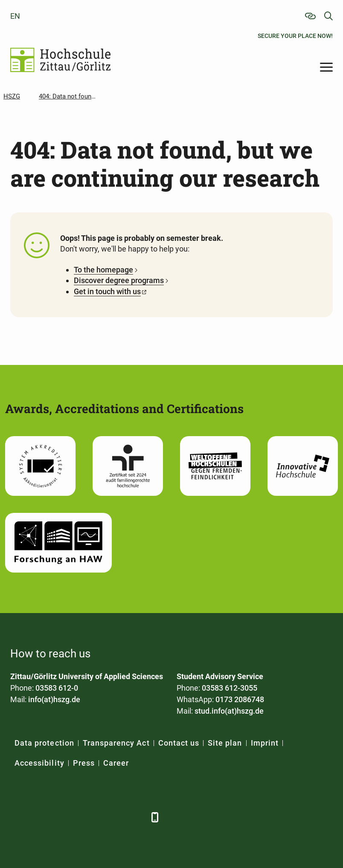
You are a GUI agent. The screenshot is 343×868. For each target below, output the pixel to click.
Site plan (225, 743)
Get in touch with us (107, 291)
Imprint (265, 743)
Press (84, 763)
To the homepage (103, 270)
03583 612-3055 (230, 688)
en (15, 16)
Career (116, 763)
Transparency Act (116, 743)
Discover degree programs (119, 280)
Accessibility (39, 763)
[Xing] (65, 817)
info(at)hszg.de (54, 699)
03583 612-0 (57, 688)
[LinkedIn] (41, 817)
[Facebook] (18, 817)
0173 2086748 (240, 699)
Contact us (179, 743)
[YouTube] (88, 817)
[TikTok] (135, 817)
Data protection (44, 743)
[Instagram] (112, 817)
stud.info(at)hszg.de (229, 711)
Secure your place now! (295, 36)
